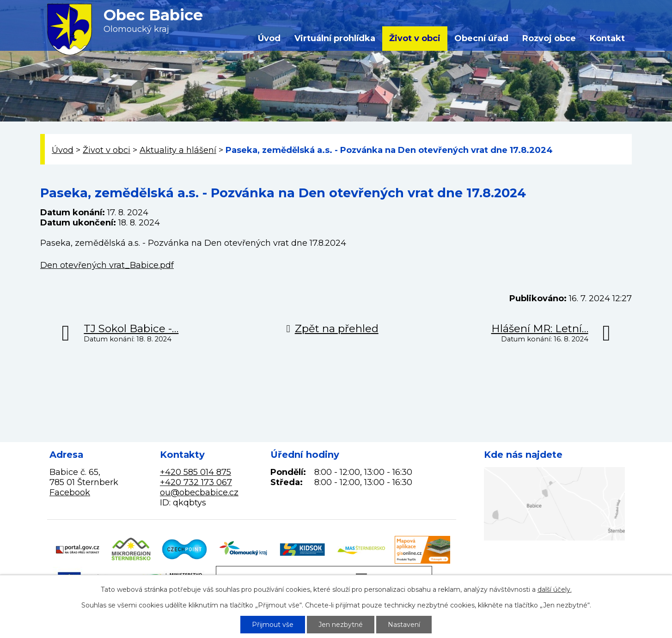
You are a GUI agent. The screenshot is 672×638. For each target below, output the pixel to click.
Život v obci (415, 38)
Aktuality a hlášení (178, 150)
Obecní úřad (481, 38)
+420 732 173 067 (196, 482)
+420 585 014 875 (195, 472)
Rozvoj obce (549, 38)
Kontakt (607, 38)
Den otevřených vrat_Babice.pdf (107, 265)
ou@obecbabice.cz (199, 492)
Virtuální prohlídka (335, 38)
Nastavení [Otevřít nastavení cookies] (404, 625)
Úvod (269, 38)
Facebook (70, 492)
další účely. (555, 589)
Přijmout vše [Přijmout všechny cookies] (273, 625)
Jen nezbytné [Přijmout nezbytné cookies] (341, 625)
